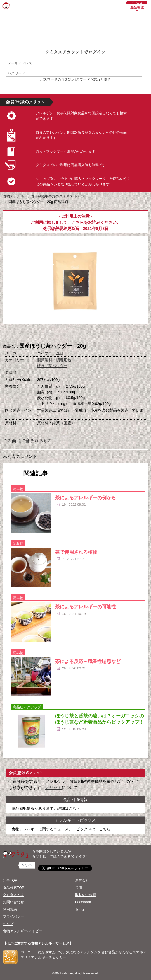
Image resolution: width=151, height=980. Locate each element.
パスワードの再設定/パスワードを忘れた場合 (75, 79)
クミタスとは (13, 895)
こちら (78, 222)
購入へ (46, 334)
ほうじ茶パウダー (52, 366)
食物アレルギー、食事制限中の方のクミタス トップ (44, 196)
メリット (53, 788)
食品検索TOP (14, 888)
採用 (79, 888)
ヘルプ (8, 924)
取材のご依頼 (86, 895)
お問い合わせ (13, 902)
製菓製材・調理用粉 (54, 360)
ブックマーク (76, 334)
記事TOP (10, 880)
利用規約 (10, 909)
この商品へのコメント (105, 334)
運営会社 (82, 880)
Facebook (83, 902)
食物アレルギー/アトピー (23, 931)
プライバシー (13, 916)
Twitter (80, 909)
